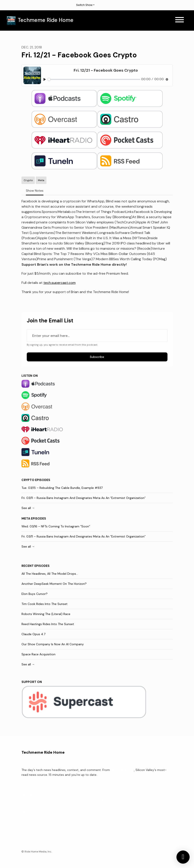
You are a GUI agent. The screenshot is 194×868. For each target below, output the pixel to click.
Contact (106, 794)
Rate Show (29, 812)
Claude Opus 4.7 (33, 634)
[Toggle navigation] (180, 20)
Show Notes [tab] (35, 191)
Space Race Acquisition (38, 654)
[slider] (94, 79)
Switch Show (85, 5)
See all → (28, 508)
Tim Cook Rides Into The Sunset (44, 604)
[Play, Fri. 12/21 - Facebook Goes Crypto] (45, 79)
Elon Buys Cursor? (35, 594)
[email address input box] (97, 336)
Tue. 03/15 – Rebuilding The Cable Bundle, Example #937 (62, 488)
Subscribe (97, 357)
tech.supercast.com (60, 283)
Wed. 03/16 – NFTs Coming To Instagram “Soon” (56, 526)
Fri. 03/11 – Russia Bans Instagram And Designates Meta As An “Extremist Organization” (84, 498)
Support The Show (113, 806)
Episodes (28, 794)
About (26, 800)
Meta (26, 518)
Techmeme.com (122, 770)
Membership (109, 800)
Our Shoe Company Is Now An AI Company (53, 644)
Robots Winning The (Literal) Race (46, 614)
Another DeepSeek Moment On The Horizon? (54, 584)
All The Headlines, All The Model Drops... (50, 574)
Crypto (28, 480)
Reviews (27, 806)
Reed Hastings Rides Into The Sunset (48, 624)
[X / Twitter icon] (24, 829)
